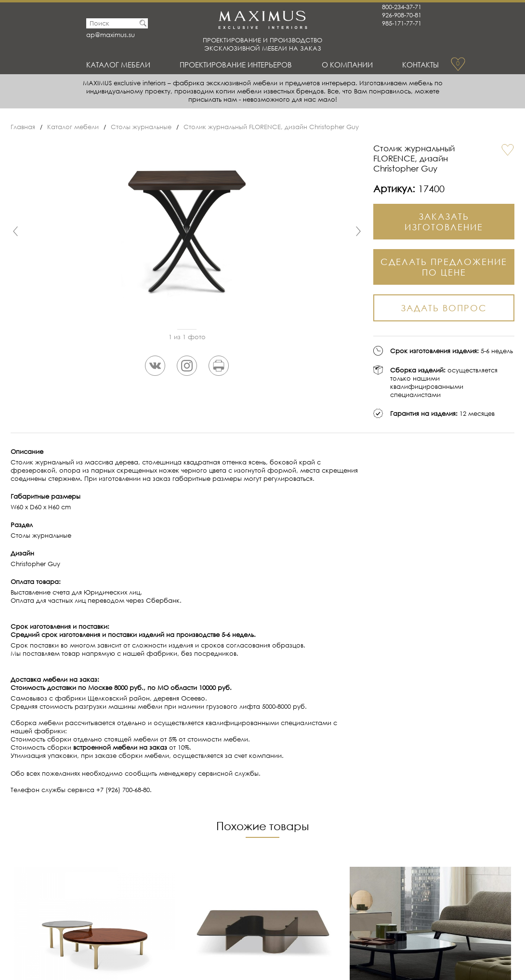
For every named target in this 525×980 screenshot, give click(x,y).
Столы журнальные (141, 127)
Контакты (420, 65)
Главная (23, 127)
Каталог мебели (118, 65)
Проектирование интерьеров (236, 65)
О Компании (347, 65)
